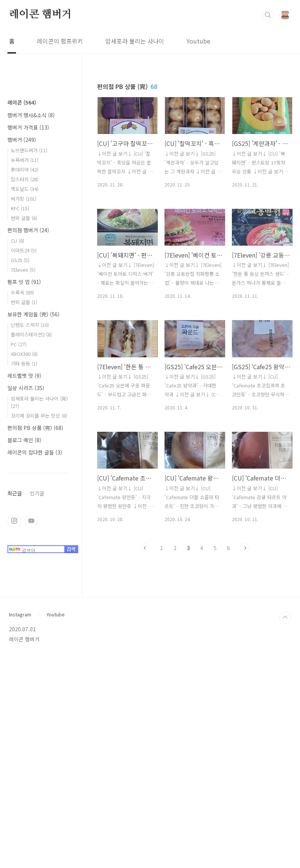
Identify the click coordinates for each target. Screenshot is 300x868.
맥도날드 (25, 412)
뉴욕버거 (25, 383)
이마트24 (24, 474)
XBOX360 (24, 577)
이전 (145, 548)
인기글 (37, 717)
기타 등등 (24, 587)
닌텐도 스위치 (30, 548)
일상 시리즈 (26, 611)
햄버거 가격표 (28, 351)
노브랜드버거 (29, 374)
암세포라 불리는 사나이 (135, 41)
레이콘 (22, 326)
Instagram (20, 826)
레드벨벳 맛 (24, 599)
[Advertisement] (38, 203)
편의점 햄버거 (28, 453)
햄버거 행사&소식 (31, 338)
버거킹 (24, 422)
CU (17, 464)
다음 (245, 548)
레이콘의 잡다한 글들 (35, 676)
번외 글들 (24, 441)
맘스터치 (25, 403)
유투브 (31, 744)
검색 (268, 15)
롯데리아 (25, 393)
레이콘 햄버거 (40, 15)
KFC (20, 432)
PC (19, 567)
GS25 (20, 483)
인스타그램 (14, 744)
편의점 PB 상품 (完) (35, 651)
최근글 (15, 717)
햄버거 (22, 363)
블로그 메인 (24, 663)
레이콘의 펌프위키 (60, 41)
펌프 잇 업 (24, 505)
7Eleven (23, 493)
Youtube (198, 41)
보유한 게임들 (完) (33, 537)
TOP (285, 829)
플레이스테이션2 (31, 558)
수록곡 (22, 516)
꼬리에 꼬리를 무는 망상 (39, 639)
